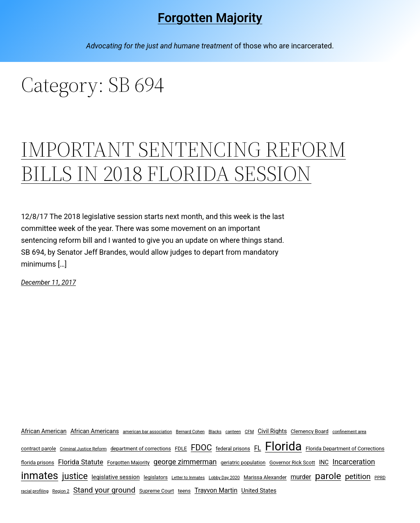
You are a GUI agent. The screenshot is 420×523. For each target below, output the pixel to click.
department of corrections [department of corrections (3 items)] (140, 449)
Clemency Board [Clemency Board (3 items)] (310, 431)
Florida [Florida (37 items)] (283, 446)
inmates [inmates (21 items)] (40, 476)
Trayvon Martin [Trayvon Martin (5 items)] (216, 490)
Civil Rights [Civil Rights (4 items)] (272, 431)
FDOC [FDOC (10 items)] (201, 448)
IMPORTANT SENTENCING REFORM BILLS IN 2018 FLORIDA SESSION (183, 162)
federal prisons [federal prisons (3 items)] (233, 449)
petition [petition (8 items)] (358, 477)
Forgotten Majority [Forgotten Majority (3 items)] (128, 462)
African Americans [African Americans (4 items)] (95, 431)
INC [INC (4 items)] (324, 462)
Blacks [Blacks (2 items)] (215, 432)
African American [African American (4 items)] (44, 431)
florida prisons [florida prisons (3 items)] (38, 462)
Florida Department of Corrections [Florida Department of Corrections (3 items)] (345, 449)
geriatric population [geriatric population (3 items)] (243, 462)
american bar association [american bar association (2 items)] (148, 432)
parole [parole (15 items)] (328, 476)
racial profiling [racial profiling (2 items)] (35, 491)
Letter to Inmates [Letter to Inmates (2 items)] (188, 478)
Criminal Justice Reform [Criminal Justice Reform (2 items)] (83, 449)
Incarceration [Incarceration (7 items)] (354, 462)
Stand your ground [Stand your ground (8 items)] (104, 490)
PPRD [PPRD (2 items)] (380, 478)
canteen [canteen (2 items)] (233, 432)
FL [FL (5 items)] (257, 448)
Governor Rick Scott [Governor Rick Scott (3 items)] (292, 462)
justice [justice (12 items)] (75, 476)
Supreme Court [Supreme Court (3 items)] (156, 491)
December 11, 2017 (48, 282)
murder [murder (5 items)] (301, 477)
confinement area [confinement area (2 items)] (349, 432)
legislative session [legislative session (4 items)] (115, 477)
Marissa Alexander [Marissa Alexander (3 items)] (265, 477)
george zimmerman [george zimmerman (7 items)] (185, 462)
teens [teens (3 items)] (184, 491)
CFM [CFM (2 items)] (249, 432)
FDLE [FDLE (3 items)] (181, 449)
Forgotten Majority (210, 18)
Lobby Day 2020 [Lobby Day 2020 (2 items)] (224, 478)
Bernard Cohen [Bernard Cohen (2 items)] (190, 432)
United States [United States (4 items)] (259, 491)
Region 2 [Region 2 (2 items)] (61, 491)
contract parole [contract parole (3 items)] (38, 449)
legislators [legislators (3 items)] (156, 477)
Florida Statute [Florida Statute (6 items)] (81, 462)
